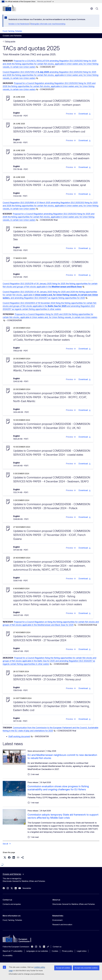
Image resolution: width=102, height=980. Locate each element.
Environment (57, 920)
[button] (71, 114)
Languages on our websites (37, 951)
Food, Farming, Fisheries (12, 31)
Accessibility (8, 955)
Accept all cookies (63, 968)
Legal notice (82, 951)
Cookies (55, 951)
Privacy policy (67, 951)
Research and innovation (62, 925)
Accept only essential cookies (86, 968)
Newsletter (27, 888)
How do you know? (46, 1)
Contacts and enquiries (12, 904)
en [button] (92, 9)
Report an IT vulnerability (13, 951)
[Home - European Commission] (9, 8)
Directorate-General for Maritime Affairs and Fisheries (74, 904)
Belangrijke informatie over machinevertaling (48, 24)
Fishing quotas (10, 41)
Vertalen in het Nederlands (19, 24)
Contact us (57, 947)
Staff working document (19, 736)
